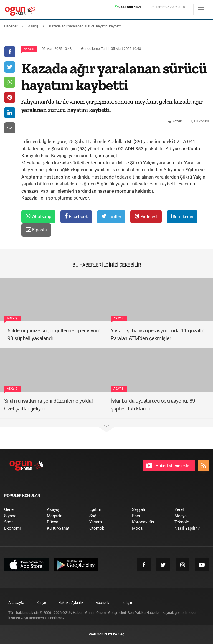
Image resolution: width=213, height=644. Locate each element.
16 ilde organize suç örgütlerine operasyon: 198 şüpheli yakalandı (52, 335)
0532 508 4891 (128, 7)
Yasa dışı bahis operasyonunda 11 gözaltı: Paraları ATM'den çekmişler (157, 335)
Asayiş (29, 49)
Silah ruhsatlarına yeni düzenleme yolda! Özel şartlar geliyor (48, 405)
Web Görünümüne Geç (106, 634)
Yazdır (175, 121)
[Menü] (201, 10)
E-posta (36, 230)
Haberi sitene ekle (168, 465)
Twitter (111, 216)
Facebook (76, 216)
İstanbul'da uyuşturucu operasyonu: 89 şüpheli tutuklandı (153, 405)
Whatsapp (38, 216)
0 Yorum (200, 121)
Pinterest (146, 216)
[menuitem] (21, 510)
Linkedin (182, 216)
